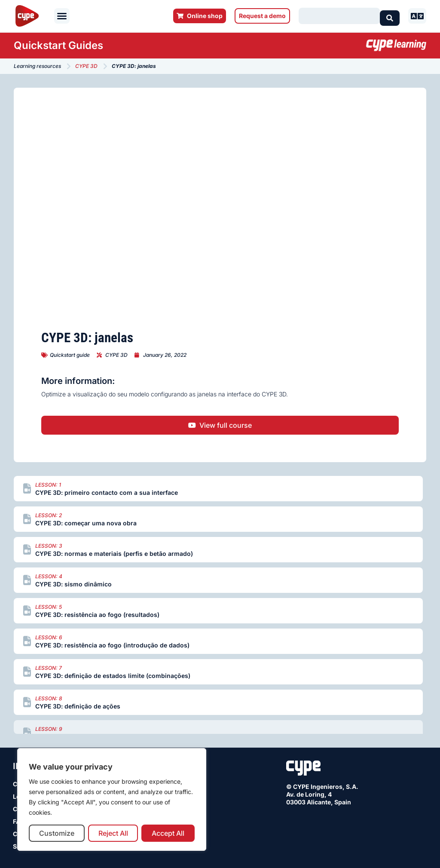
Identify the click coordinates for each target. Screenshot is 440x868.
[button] (62, 16)
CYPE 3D (86, 66)
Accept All (168, 833)
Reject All (113, 833)
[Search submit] (390, 16)
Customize (57, 833)
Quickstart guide (70, 355)
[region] (112, 799)
